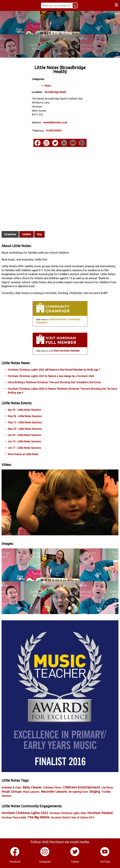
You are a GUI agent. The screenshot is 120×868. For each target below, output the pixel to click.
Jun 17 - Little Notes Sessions (24, 448)
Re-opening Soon (78, 792)
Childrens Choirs (52, 788)
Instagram (45, 862)
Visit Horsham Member (67, 351)
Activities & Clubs (11, 788)
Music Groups (12, 791)
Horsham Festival (100, 813)
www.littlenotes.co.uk (55, 122)
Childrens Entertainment (82, 787)
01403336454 (54, 131)
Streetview (10, 234)
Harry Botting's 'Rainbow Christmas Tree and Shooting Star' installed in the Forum (54, 382)
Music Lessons (31, 792)
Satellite (26, 234)
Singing (95, 791)
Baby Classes (32, 787)
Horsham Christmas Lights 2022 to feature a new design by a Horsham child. (51, 376)
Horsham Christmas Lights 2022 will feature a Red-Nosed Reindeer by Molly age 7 (54, 370)
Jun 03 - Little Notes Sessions (24, 435)
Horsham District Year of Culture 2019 (72, 817)
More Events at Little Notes (23, 454)
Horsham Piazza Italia (14, 817)
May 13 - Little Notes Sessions (25, 422)
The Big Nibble (39, 817)
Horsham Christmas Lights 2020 (68, 813)
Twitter (75, 862)
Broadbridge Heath (55, 92)
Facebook (15, 862)
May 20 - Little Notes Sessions (25, 429)
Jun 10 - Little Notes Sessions (24, 441)
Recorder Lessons (54, 791)
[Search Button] (75, 5)
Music (48, 86)
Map (39, 234)
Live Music (107, 788)
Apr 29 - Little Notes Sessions (24, 410)
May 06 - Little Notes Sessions (25, 416)
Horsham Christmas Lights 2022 (25, 813)
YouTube (105, 862)
